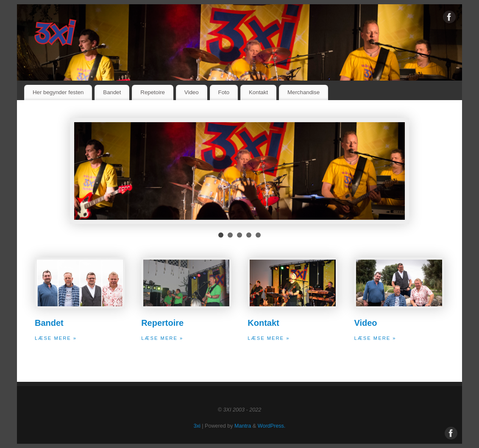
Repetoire (153, 92)
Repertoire (162, 323)
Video (192, 92)
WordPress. (272, 426)
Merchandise (304, 92)
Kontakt (258, 92)
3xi (197, 426)
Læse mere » (56, 338)
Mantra (243, 426)
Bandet (112, 92)
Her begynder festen (58, 92)
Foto (224, 92)
